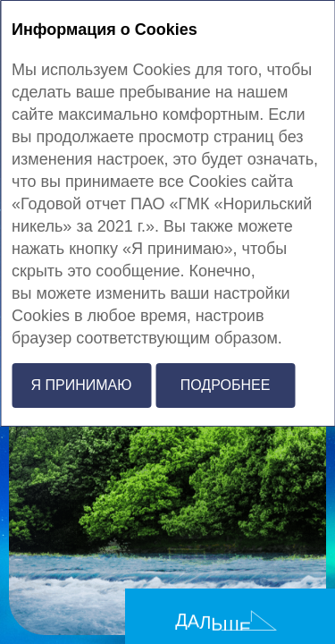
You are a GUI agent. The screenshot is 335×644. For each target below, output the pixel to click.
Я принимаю (82, 385)
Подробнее (226, 385)
